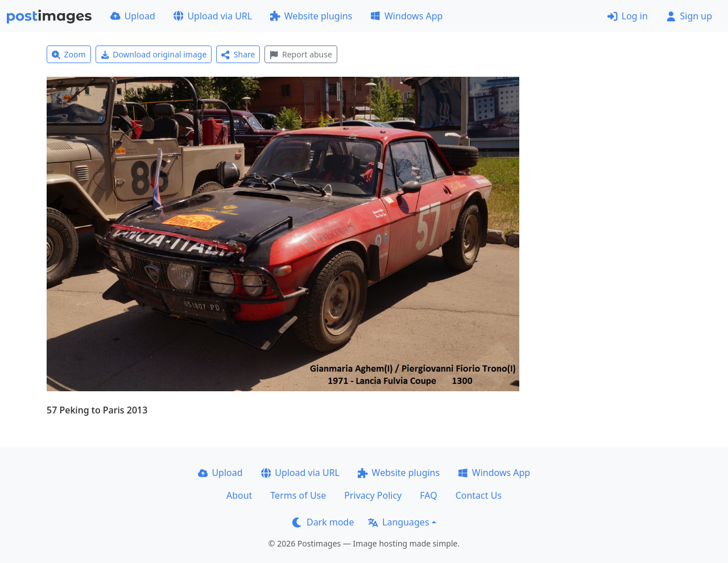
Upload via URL (213, 16)
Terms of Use (298, 495)
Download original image (154, 54)
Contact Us (479, 495)
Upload (133, 16)
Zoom (69, 54)
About (239, 495)
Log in (628, 16)
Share (238, 54)
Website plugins (311, 16)
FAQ (428, 495)
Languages (398, 522)
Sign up (689, 16)
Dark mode (323, 522)
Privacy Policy (373, 495)
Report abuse (301, 54)
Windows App (406, 16)
